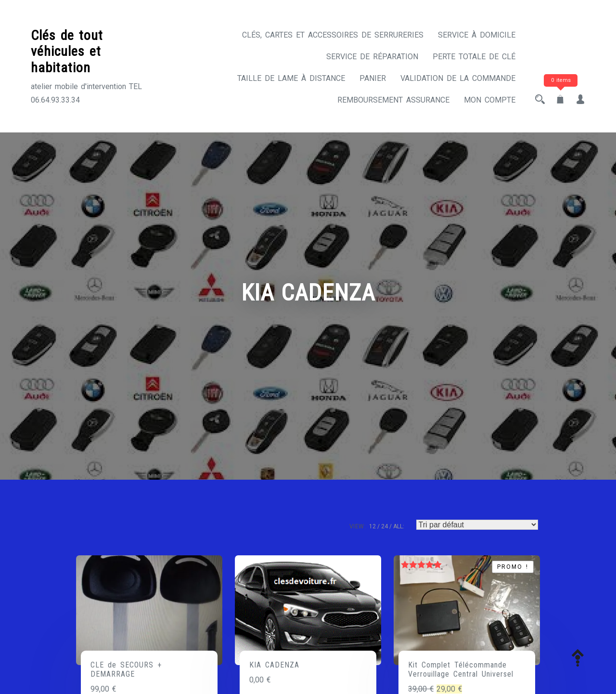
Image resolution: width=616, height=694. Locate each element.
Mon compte (490, 100)
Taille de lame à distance (291, 78)
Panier (373, 78)
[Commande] (477, 525)
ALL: (399, 526)
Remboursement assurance (393, 100)
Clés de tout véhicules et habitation (67, 52)
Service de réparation (372, 57)
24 (385, 526)
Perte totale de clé (474, 57)
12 (372, 526)
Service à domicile (477, 35)
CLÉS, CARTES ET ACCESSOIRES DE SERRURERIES (333, 35)
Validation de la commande (458, 78)
